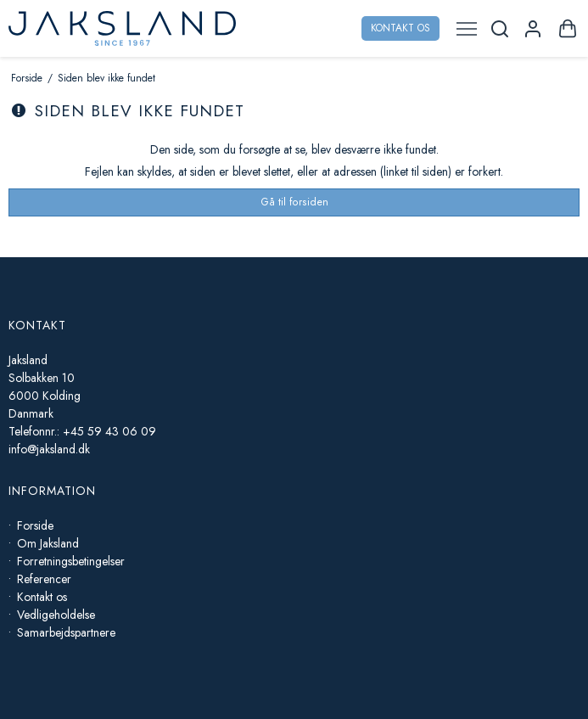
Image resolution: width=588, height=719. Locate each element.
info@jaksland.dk (49, 449)
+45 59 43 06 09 (109, 431)
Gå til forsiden (294, 202)
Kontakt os (400, 28)
